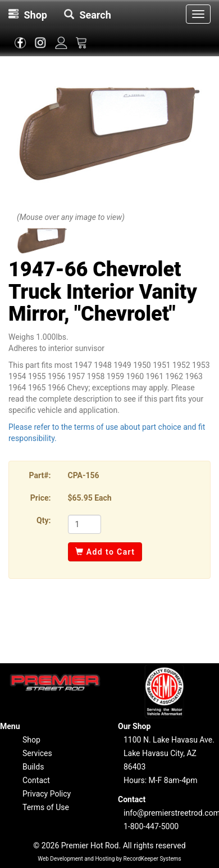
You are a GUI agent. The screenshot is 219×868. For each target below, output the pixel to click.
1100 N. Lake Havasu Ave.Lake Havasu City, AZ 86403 (169, 753)
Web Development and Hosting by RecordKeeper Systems (109, 859)
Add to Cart (105, 552)
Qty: (44, 520)
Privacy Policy (47, 794)
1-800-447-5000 (151, 826)
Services (37, 753)
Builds (33, 767)
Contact (36, 780)
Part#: (40, 475)
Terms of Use (46, 807)
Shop (31, 740)
